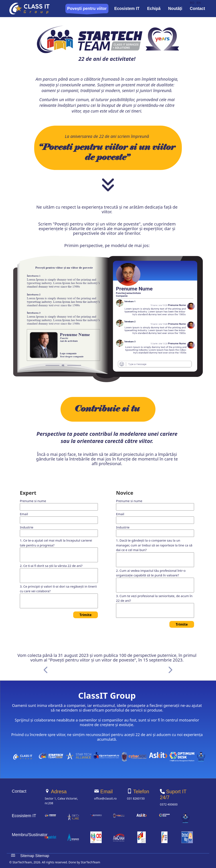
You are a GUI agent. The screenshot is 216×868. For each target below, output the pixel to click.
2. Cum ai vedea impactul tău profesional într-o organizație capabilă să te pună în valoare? (151, 573)
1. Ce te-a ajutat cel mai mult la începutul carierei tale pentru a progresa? (56, 543)
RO (192, 3)
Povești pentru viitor (87, 8)
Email (24, 514)
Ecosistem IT (127, 8)
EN (199, 3)
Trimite (86, 615)
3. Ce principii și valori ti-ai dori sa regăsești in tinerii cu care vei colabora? (58, 589)
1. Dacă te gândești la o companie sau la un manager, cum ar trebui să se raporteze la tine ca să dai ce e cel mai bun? (154, 545)
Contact (197, 8)
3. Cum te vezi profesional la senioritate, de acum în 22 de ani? (154, 598)
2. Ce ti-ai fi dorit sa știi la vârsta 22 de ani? (51, 566)
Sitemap (27, 856)
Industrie (27, 527)
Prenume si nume (33, 501)
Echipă (154, 8)
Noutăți (175, 8)
